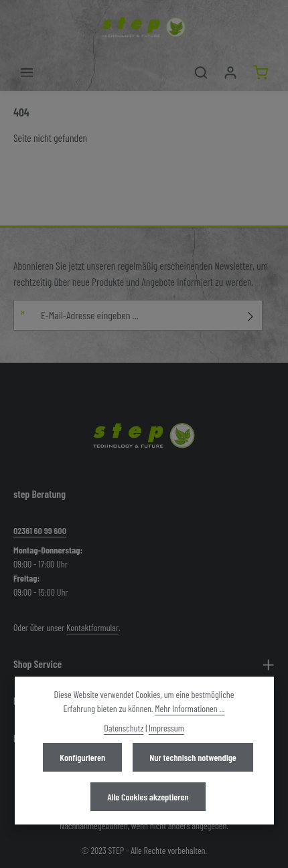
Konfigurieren (82, 757)
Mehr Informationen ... (190, 708)
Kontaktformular (92, 627)
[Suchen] (201, 72)
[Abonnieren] (251, 315)
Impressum (166, 728)
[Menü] (27, 72)
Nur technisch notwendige (193, 757)
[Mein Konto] (230, 72)
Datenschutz (124, 728)
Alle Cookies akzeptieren (148, 797)
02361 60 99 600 (40, 530)
